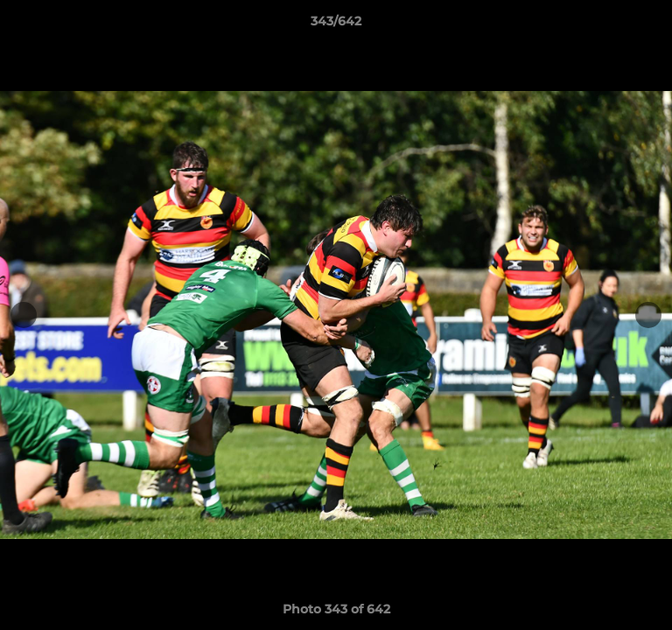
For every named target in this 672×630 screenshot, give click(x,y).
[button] (651, 25)
